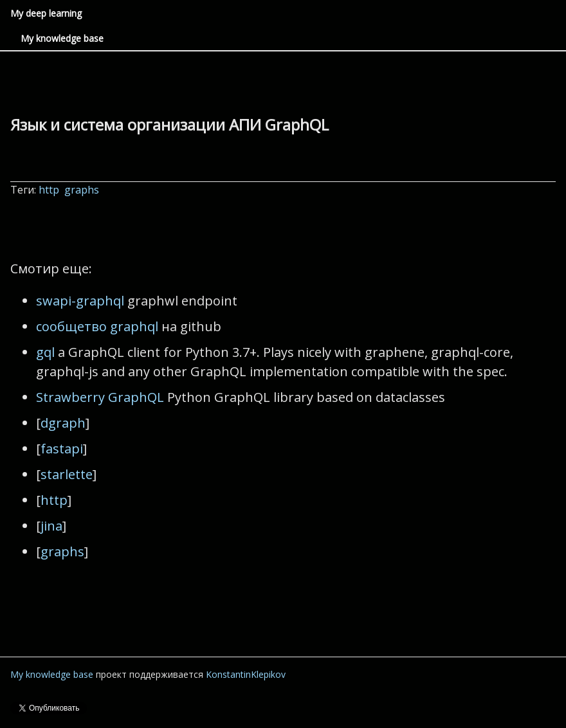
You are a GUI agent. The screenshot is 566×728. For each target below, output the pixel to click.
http (50, 190)
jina (51, 526)
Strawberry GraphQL (100, 397)
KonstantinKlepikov (246, 674)
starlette (67, 474)
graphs (83, 190)
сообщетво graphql (97, 326)
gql (45, 352)
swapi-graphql (80, 301)
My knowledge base (62, 38)
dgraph (63, 423)
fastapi (62, 449)
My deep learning (46, 13)
